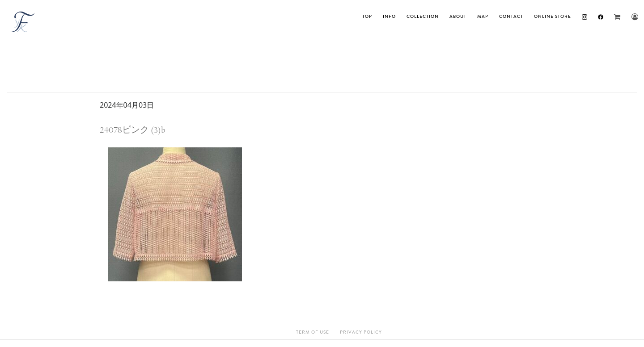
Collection (423, 17)
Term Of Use (313, 332)
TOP (367, 17)
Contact (511, 17)
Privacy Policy (361, 332)
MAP (483, 17)
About (458, 17)
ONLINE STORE (553, 17)
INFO (389, 17)
